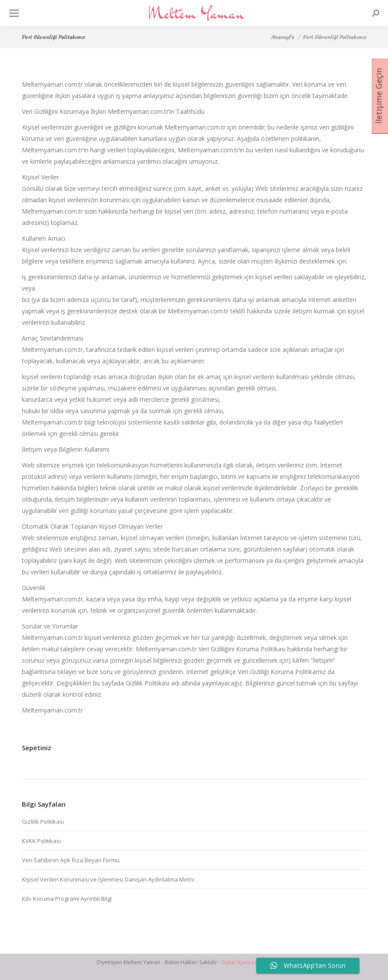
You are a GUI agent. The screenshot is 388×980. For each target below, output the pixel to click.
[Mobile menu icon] (14, 13)
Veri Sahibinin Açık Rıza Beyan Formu (71, 860)
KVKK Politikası (41, 841)
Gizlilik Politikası (43, 822)
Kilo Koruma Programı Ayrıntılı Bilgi (67, 899)
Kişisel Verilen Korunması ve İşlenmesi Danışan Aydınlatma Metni (108, 879)
